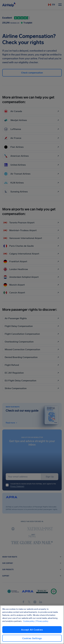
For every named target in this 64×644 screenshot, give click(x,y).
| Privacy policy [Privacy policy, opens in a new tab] (42, 621)
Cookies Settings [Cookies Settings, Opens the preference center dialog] (32, 638)
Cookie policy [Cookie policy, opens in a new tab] (29, 621)
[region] (32, 625)
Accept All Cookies (32, 630)
